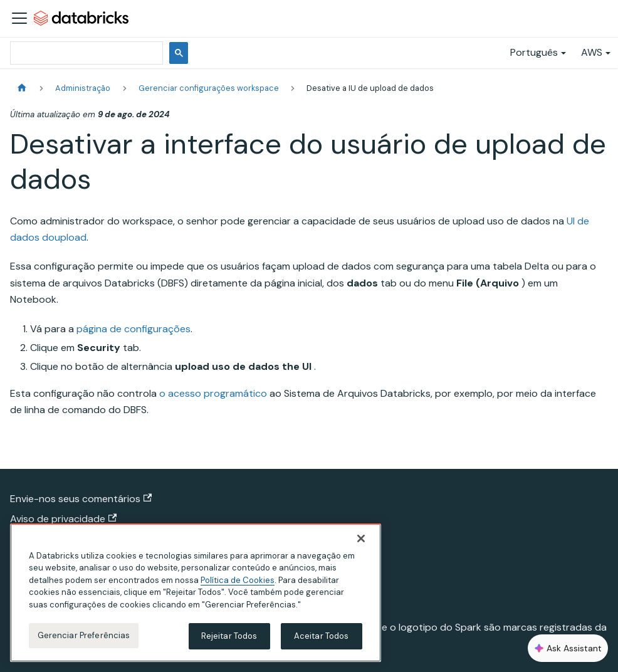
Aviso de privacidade (63, 519)
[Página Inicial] (22, 88)
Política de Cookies (238, 580)
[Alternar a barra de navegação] (19, 18)
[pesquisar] (85, 53)
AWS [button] (592, 52)
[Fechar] (361, 538)
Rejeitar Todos (229, 636)
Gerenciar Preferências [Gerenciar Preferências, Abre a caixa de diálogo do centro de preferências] (84, 635)
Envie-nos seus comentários (81, 499)
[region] (196, 593)
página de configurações (134, 329)
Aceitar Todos (322, 636)
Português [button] (534, 52)
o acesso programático (213, 393)
